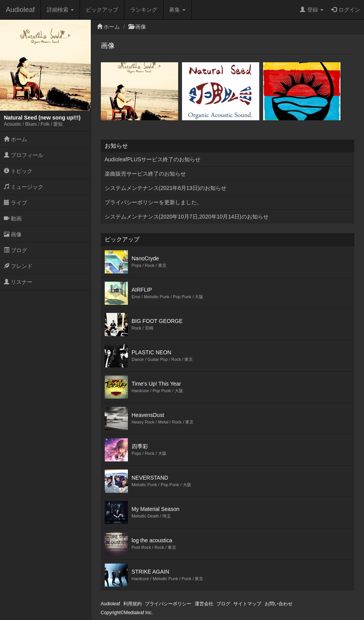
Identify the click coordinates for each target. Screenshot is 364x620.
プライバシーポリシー (168, 604)
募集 (177, 10)
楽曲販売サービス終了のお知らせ (145, 174)
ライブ (15, 203)
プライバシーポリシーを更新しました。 (153, 202)
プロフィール (24, 155)
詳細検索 (60, 10)
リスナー (18, 282)
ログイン (346, 10)
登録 (312, 10)
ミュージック (24, 187)
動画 (13, 219)
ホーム (15, 139)
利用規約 (133, 604)
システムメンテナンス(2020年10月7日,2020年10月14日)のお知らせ (187, 217)
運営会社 (204, 604)
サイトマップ (247, 604)
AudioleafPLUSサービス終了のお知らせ (153, 159)
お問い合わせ (279, 604)
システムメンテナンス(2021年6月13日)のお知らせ (166, 188)
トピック (18, 171)
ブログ (15, 250)
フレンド (18, 266)
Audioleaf (20, 10)
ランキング (144, 10)
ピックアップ (102, 10)
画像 (13, 234)
